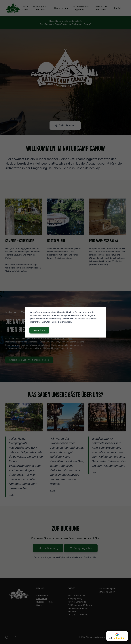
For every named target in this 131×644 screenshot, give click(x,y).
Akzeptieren (39, 330)
